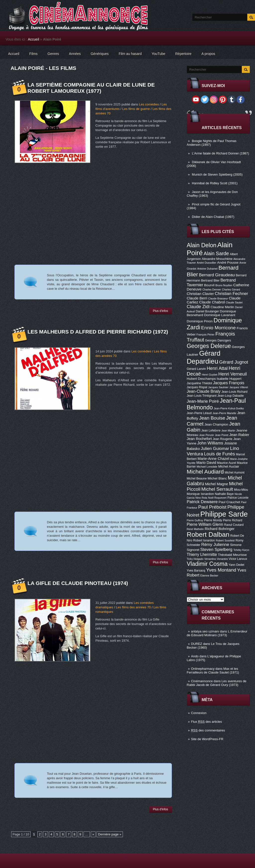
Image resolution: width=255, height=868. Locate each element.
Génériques (100, 54)
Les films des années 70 (133, 607)
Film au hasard (130, 54)
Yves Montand (221, 570)
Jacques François (229, 383)
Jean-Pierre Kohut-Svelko (229, 408)
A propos (208, 54)
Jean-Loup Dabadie (231, 396)
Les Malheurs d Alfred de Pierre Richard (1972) (98, 332)
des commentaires (208, 730)
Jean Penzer (206, 435)
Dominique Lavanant (220, 315)
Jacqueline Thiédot (200, 383)
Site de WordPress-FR (207, 739)
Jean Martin (228, 431)
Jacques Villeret (239, 387)
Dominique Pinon (200, 321)
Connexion (199, 713)
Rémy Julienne (215, 545)
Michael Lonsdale (207, 467)
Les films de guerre (136, 109)
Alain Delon (202, 245)
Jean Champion (216, 424)
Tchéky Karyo (241, 550)
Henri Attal (217, 368)
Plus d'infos (161, 311)
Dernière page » (110, 834)
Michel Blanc (217, 478)
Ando (195, 656)
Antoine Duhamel (207, 269)
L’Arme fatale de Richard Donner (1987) (220, 153)
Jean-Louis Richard (234, 392)
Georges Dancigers (218, 340)
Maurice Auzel (226, 463)
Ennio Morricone (219, 328)
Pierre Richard (233, 520)
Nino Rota (201, 498)
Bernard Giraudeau (217, 275)
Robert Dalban (208, 534)
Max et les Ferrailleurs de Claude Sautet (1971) (213, 671)
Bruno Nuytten (224, 285)
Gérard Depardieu (204, 357)
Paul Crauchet (229, 502)
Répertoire (183, 54)
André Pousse (228, 263)
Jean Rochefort (199, 439)
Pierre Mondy (213, 520)
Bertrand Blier (210, 281)
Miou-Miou (241, 490)
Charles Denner (212, 289)
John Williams (210, 443)
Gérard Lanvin (196, 369)
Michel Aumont (235, 473)
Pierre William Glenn (205, 524)
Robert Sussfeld (225, 540)
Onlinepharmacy (203, 669)
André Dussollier (206, 263)
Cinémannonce (202, 681)
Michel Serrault (217, 489)
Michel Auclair (229, 466)
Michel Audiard (205, 472)
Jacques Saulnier (218, 387)
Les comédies (149, 104)
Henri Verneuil (232, 374)
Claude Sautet (234, 302)
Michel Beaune (197, 479)
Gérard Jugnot (234, 362)
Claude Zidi (198, 307)
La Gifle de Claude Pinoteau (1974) (78, 583)
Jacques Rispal (197, 387)
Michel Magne (217, 484)
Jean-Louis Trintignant (202, 396)
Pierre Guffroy (195, 520)
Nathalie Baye (224, 494)
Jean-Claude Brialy (204, 391)
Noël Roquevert (217, 498)
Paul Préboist (212, 507)
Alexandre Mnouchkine (217, 259)
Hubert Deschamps (201, 379)
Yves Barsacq (196, 571)
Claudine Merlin (222, 307)
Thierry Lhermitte (202, 554)
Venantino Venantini (216, 559)
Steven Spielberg (216, 550)
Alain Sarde (216, 253)
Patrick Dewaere (202, 502)
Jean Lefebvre (211, 431)
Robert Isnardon (204, 540)
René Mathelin (195, 529)
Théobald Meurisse (232, 555)
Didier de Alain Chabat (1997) (213, 217)
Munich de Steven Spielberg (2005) (217, 174)
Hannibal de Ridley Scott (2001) (215, 183)
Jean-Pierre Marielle (224, 413)
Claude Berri (197, 298)
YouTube (158, 54)
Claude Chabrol (212, 302)
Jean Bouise (212, 418)
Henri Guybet (210, 375)
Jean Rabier (239, 435)
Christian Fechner (231, 294)
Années (75, 54)
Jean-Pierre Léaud (199, 413)
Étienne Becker (209, 576)
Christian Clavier (200, 294)
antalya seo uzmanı (205, 631)
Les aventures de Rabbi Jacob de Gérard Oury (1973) (217, 683)
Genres (53, 54)
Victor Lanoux (238, 559)
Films (33, 54)
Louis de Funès (219, 454)
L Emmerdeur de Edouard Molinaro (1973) (217, 633)
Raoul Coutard (234, 525)
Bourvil (209, 285)
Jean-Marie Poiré (203, 401)
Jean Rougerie (223, 439)
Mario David (206, 463)
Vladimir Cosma (207, 564)
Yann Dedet (236, 565)
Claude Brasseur (218, 298)
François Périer (205, 335)
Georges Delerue (209, 346)
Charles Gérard (231, 289)
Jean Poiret (222, 435)
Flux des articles (206, 722)
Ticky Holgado (195, 559)
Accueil (33, 39)
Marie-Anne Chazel (213, 459)
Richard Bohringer (220, 529)
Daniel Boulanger (207, 311)
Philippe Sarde (224, 514)
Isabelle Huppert (229, 379)
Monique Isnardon (200, 494)
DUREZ (197, 644)
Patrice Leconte (238, 498)
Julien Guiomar (215, 449)
